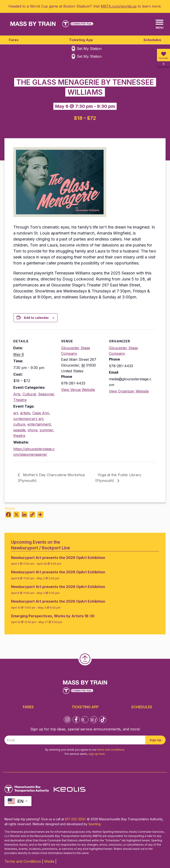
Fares (14, 40)
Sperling (94, 824)
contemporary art (28, 419)
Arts (17, 394)
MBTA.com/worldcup (119, 6)
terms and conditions (111, 750)
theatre (19, 436)
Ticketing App (81, 40)
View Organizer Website (129, 391)
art (16, 413)
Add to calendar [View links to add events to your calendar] (36, 318)
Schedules (152, 40)
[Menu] (159, 25)
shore (33, 430)
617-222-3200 (75, 819)
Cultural (29, 394)
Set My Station (89, 49)
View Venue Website (78, 390)
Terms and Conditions (23, 861)
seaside (19, 430)
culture (19, 424)
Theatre (20, 400)
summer (46, 430)
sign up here (97, 754)
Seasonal (46, 394)
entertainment (39, 424)
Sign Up (155, 740)
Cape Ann (41, 413)
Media (49, 861)
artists (25, 413)
